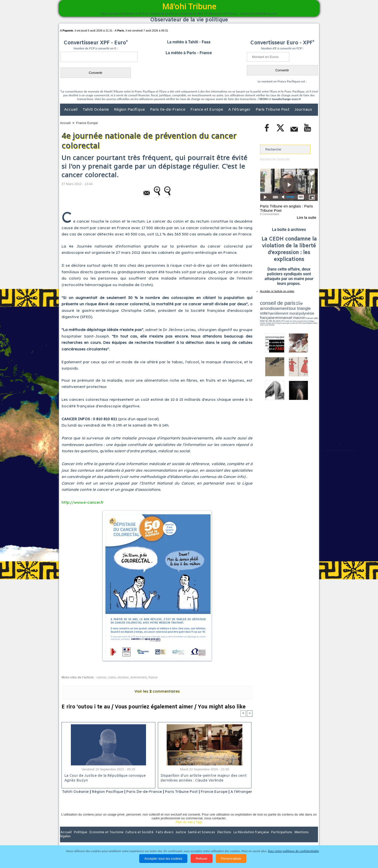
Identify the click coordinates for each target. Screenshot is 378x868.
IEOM (264, 99)
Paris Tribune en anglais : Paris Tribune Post (286, 208)
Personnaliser (231, 859)
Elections (222, 839)
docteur (123, 677)
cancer (101, 677)
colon (112, 677)
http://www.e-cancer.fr (83, 502)
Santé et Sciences (200, 839)
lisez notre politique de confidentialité (294, 851)
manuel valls (293, 316)
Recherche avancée (275, 159)
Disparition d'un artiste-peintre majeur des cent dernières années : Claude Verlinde (203, 779)
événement (138, 677)
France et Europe (207, 110)
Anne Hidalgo (285, 318)
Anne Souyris (305, 318)
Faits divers (163, 839)
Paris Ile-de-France (168, 110)
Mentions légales (304, 839)
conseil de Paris (265, 320)
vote (309, 308)
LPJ (262, 318)
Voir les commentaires (157, 691)
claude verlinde (295, 318)
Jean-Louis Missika (291, 320)
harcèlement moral (273, 311)
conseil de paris (276, 303)
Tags (199, 829)
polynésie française (301, 311)
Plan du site (184, 829)
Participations (279, 839)
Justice (179, 839)
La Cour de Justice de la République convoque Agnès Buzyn (104, 779)
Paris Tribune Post (273, 110)
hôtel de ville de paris (308, 316)
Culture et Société (139, 839)
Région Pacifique (130, 110)
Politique (81, 839)
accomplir (313, 318)
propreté (277, 318)
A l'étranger (240, 110)
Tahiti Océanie (96, 110)
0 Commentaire (269, 214)
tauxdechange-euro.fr (286, 99)
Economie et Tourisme (106, 839)
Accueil (71, 110)
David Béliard (276, 320)
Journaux (303, 110)
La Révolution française (249, 839)
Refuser (202, 859)
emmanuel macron (273, 315)
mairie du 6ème (269, 318)
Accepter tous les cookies (163, 859)
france (153, 677)
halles (282, 320)
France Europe (87, 123)
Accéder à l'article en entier (277, 291)
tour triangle (295, 308)
